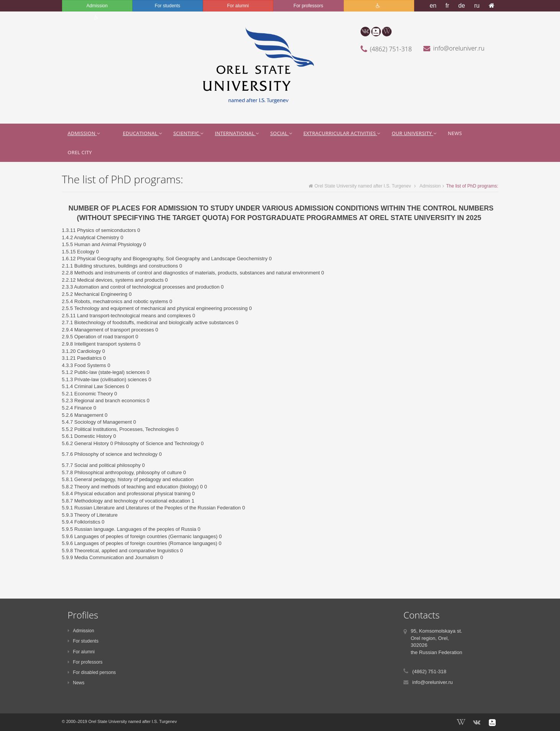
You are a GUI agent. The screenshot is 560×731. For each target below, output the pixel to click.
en (433, 6)
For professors (308, 6)
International (237, 133)
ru (477, 6)
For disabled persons (92, 672)
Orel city (80, 152)
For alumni (238, 6)
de (462, 6)
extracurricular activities (342, 133)
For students (167, 6)
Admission (97, 6)
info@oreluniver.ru (459, 48)
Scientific (189, 133)
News (455, 133)
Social (281, 133)
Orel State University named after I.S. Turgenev (360, 186)
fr (447, 6)
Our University (414, 133)
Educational (142, 133)
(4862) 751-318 (391, 49)
